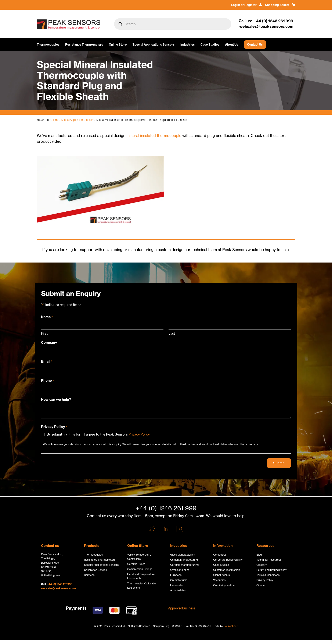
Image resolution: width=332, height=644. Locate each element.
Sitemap (261, 585)
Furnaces (176, 575)
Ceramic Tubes (136, 564)
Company (49, 342)
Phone (47, 380)
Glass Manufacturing (183, 555)
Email (47, 361)
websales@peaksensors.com (58, 588)
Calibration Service (95, 570)
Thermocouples (48, 45)
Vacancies (219, 580)
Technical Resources (269, 560)
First (44, 333)
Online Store (118, 45)
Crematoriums (179, 580)
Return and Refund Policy (271, 570)
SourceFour (230, 626)
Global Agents (221, 575)
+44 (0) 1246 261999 (60, 584)
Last (172, 333)
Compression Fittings (140, 569)
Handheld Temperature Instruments (141, 576)
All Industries (178, 590)
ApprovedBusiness (182, 608)
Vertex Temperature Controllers (139, 557)
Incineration (177, 585)
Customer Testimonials (227, 570)
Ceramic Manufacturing (184, 565)
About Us (232, 45)
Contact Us (255, 45)
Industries (188, 45)
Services (89, 575)
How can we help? (56, 399)
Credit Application (224, 585)
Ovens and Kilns (180, 570)
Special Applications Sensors (154, 45)
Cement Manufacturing (184, 560)
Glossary (262, 565)
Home (55, 120)
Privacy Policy (139, 434)
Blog (259, 555)
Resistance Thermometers (84, 45)
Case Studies (210, 45)
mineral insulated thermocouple (154, 136)
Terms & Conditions (268, 575)
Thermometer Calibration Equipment (142, 586)
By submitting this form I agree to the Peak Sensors (98, 434)
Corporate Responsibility (228, 560)
